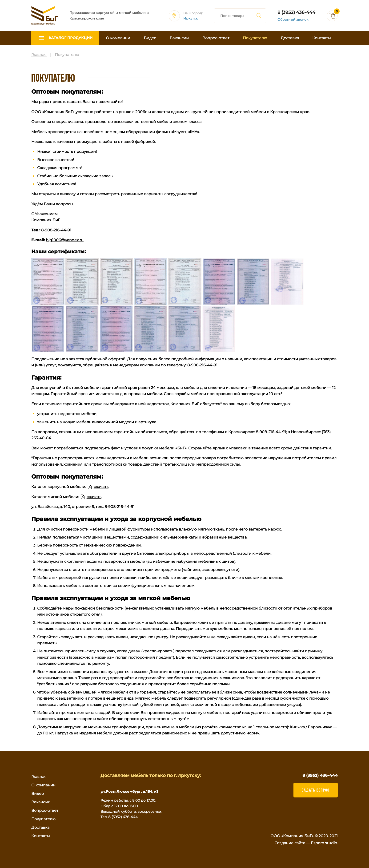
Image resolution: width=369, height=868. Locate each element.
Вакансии (179, 38)
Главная (39, 777)
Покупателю (255, 38)
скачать (101, 487)
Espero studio (324, 843)
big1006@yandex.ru (65, 240)
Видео (150, 38)
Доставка (290, 38)
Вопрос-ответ (216, 38)
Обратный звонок (293, 20)
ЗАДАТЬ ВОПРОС (316, 790)
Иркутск (191, 18)
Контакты (322, 38)
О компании (118, 38)
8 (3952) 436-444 (296, 12)
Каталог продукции (71, 38)
